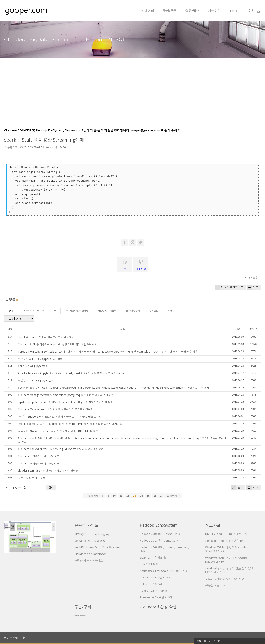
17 (161, 496)
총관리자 (13, 147)
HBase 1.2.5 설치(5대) (153, 591)
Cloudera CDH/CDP (33, 311)
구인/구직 (170, 11)
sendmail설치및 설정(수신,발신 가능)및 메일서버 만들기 (230, 570)
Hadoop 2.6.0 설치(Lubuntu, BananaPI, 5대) (164, 549)
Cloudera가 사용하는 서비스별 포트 (39, 456)
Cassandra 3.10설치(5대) (155, 577)
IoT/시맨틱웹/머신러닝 (77, 311)
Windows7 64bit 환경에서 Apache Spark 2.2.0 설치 (226, 549)
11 (121, 496)
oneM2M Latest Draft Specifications (97, 547)
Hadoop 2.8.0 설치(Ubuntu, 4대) (160, 534)
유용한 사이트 (86, 525)
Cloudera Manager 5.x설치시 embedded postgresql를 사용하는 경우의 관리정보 (66, 395)
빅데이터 (148, 11)
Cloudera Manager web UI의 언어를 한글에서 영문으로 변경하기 (56, 409)
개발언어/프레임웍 (107, 311)
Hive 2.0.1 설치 (149, 564)
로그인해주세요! (213, 641)
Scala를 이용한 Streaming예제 (53, 140)
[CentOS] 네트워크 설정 (32, 478)
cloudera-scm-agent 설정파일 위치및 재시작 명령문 (48, 471)
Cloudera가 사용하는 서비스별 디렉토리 (41, 464)
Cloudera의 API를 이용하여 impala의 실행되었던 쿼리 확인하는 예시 (58, 344)
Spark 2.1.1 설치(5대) (153, 558)
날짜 (238, 329)
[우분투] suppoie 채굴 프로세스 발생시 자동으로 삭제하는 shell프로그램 (60, 417)
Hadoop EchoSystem (159, 525)
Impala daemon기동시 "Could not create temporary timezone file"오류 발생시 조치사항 (70, 424)
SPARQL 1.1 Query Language (93, 534)
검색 (51, 487)
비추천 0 (141, 264)
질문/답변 (192, 11)
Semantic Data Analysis (90, 541)
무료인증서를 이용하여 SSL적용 (225, 579)
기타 (170, 311)
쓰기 (237, 488)
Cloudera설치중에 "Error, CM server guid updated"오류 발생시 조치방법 (61, 449)
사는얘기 (214, 11)
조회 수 (253, 329)
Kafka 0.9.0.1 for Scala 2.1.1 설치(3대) (163, 571)
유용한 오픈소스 (215, 585)
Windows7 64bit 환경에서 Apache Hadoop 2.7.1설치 (226, 560)
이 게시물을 (251, 277)
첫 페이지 (92, 496)
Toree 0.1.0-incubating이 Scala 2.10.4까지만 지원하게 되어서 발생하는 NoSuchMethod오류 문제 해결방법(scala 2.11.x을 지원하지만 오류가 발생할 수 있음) (108, 352)
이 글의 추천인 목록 (229, 287)
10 (114, 496)
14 (141, 496)
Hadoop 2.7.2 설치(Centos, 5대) (159, 540)
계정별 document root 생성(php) (226, 541)
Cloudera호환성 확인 (158, 607)
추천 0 (125, 264)
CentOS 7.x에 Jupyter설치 (33, 366)
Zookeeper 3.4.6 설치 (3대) (157, 597)
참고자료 (213, 525)
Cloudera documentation (91, 554)
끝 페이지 (173, 496)
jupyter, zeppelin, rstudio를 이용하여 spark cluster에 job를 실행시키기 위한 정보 (65, 402)
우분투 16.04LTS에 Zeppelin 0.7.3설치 (40, 359)
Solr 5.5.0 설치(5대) (152, 584)
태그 (252, 488)
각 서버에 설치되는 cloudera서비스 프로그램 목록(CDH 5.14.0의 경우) (58, 431)
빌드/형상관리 (133, 311)
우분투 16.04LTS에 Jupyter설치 (36, 380)
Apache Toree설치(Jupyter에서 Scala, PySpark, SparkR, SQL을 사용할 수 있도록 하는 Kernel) (72, 373)
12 (128, 496)
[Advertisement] (132, 96)
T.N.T (233, 11)
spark (10, 140)
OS (55, 311)
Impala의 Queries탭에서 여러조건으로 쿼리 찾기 (46, 337)
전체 (11, 311)
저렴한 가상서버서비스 (89, 561)
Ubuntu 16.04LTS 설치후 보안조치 (226, 534)
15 (148, 496)
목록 (252, 287)
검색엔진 (154, 311)
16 (155, 496)
